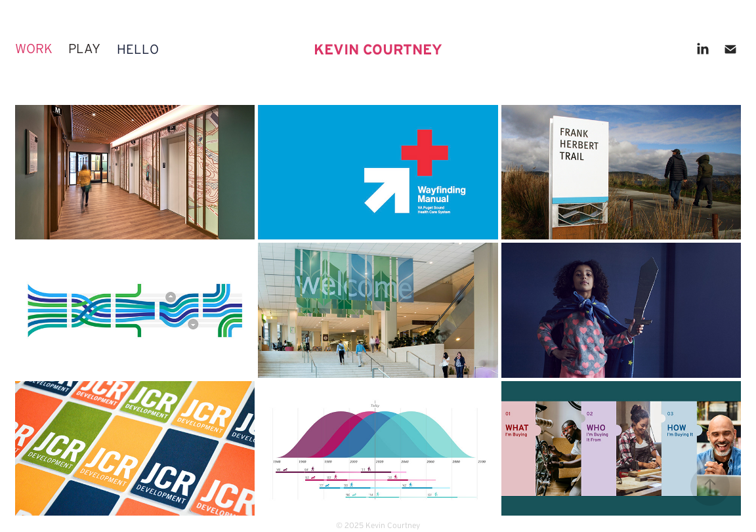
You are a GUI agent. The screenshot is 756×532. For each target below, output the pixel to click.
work (34, 49)
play (84, 49)
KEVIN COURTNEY (378, 49)
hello (138, 49)
